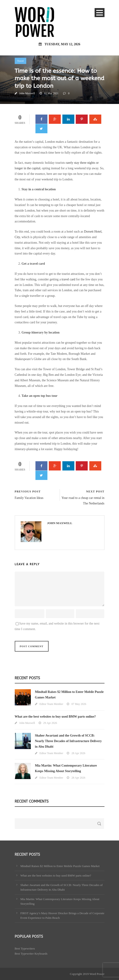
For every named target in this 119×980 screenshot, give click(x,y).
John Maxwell (27, 93)
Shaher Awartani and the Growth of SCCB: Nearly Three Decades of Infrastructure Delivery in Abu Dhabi (68, 741)
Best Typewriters (25, 948)
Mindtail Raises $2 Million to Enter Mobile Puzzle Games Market (60, 866)
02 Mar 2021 (51, 93)
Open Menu (100, 13)
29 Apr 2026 (50, 723)
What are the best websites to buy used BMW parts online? (55, 717)
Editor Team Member (51, 704)
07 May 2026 (79, 704)
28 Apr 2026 (78, 753)
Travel (20, 61)
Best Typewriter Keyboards (31, 954)
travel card (68, 279)
